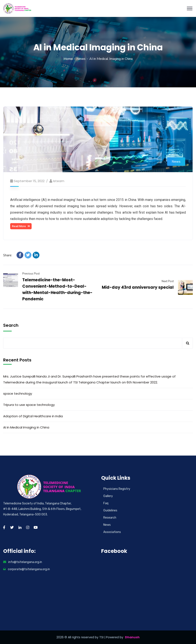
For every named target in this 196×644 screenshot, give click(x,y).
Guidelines (110, 510)
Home (68, 59)
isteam (59, 181)
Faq (106, 503)
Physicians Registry (117, 489)
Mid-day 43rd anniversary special (138, 287)
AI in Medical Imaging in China (26, 427)
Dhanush (132, 637)
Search (11, 325)
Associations (112, 532)
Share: (8, 255)
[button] (21, 226)
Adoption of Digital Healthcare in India (33, 416)
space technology (18, 393)
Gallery (108, 496)
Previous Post (31, 274)
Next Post (168, 281)
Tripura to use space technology (29, 405)
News (81, 59)
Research (110, 518)
